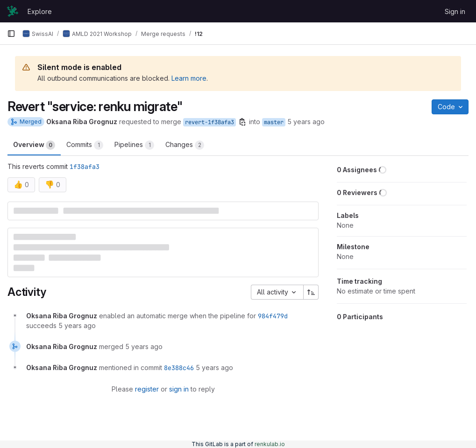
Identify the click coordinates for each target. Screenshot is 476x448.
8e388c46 (179, 368)
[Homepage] (13, 11)
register (147, 389)
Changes (185, 145)
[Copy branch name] (242, 122)
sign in (179, 389)
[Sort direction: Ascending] (311, 292)
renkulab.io (270, 444)
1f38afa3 (85, 167)
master (274, 122)
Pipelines (134, 145)
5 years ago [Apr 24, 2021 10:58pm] (306, 122)
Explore (40, 11)
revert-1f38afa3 (210, 122)
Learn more (189, 78)
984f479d (273, 316)
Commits (85, 145)
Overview (34, 145)
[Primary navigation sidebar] (11, 34)
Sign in (455, 11)
